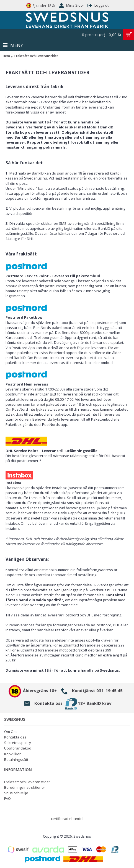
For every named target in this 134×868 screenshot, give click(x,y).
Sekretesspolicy (18, 743)
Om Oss (11, 732)
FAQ (7, 798)
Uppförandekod (18, 748)
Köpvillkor (12, 754)
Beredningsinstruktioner (25, 787)
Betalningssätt (16, 759)
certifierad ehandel (67, 819)
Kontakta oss (15, 737)
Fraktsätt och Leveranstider (27, 782)
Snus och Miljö (16, 793)
